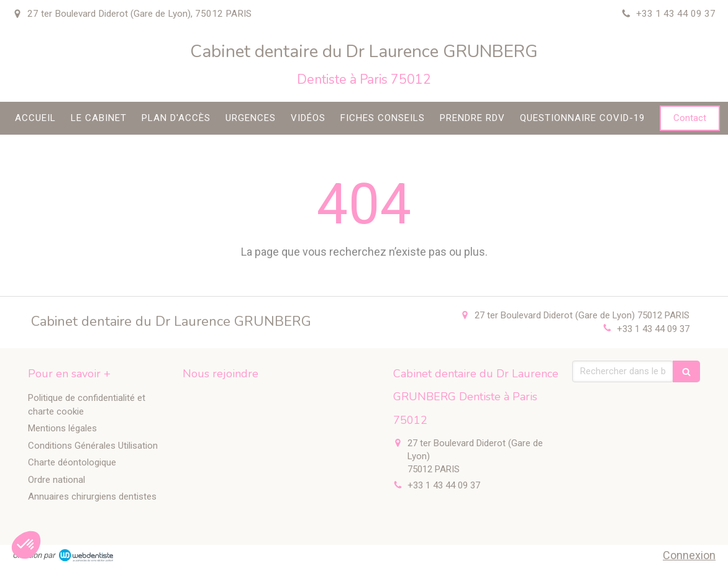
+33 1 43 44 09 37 (653, 329)
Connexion (689, 555)
